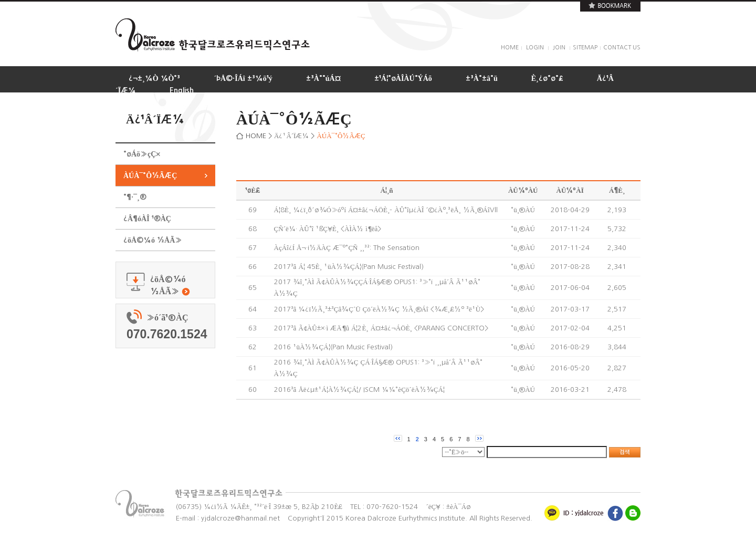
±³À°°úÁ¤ (323, 78)
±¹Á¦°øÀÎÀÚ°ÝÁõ (403, 78)
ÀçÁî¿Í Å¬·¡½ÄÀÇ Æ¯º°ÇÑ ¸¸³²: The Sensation (347, 248)
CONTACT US (622, 48)
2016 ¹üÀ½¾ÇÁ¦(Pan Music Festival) (333, 347)
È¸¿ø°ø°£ (547, 78)
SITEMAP (585, 48)
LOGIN (535, 48)
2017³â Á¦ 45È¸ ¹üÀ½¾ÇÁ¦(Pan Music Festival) (349, 267)
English (182, 90)
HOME (510, 48)
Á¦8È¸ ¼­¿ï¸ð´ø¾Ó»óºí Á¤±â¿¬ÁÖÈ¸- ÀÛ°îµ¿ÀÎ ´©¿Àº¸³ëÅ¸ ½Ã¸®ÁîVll (386, 210)
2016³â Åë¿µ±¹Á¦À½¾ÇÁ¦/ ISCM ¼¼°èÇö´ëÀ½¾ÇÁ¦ (359, 390)
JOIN (559, 48)
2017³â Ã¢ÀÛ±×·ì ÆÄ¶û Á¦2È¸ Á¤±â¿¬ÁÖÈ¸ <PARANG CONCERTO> (381, 328)
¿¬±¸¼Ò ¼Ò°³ (154, 78)
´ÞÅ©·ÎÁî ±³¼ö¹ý (243, 78)
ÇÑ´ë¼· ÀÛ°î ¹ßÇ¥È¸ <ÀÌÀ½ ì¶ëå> (328, 229)
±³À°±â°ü (482, 78)
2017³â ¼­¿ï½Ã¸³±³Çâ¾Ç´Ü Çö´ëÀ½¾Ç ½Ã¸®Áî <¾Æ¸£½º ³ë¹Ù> (379, 309)
